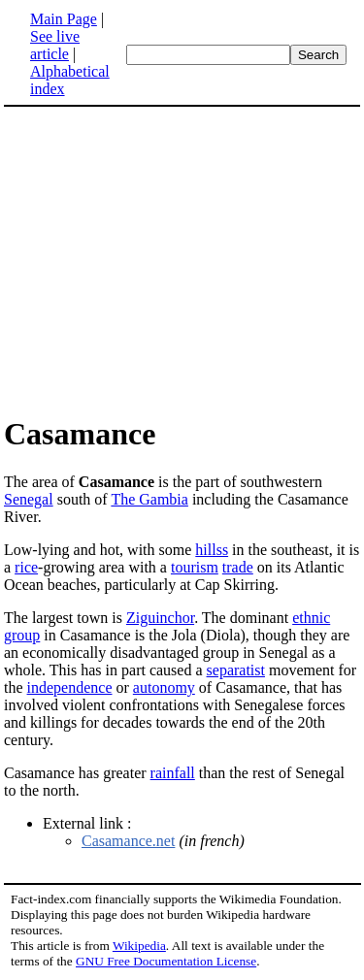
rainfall (173, 773)
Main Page (64, 19)
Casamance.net (128, 841)
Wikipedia (139, 946)
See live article (55, 45)
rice (26, 567)
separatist (236, 670)
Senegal (29, 499)
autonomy (164, 687)
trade (238, 567)
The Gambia (149, 499)
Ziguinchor (160, 618)
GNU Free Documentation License (166, 961)
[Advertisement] (167, 260)
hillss (212, 550)
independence (70, 687)
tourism (195, 567)
